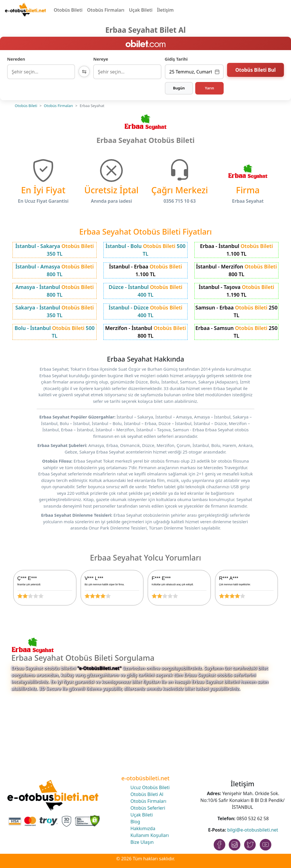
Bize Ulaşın (142, 842)
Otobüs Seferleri (148, 808)
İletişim (166, 10)
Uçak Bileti (141, 10)
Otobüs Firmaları (106, 10)
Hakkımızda (143, 828)
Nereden (16, 59)
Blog (135, 822)
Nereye (101, 59)
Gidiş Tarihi (176, 59)
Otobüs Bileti (68, 10)
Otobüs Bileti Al (147, 794)
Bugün (179, 88)
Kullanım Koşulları (150, 835)
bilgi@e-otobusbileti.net (252, 830)
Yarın (209, 88)
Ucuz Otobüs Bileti (150, 787)
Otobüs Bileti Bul (255, 71)
